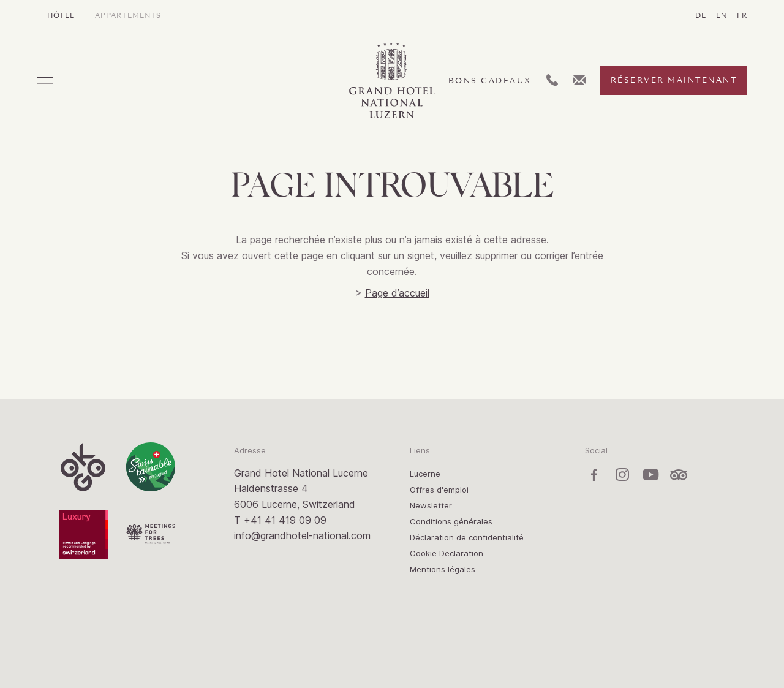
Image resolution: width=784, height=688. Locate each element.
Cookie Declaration (447, 553)
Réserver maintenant (674, 80)
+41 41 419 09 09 (285, 520)
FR (742, 15)
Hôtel (61, 15)
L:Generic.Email (579, 80)
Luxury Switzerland (83, 534)
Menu (45, 81)
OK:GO (83, 467)
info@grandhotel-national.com (302, 535)
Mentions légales (443, 569)
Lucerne (425, 474)
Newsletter (431, 505)
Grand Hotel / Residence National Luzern (392, 81)
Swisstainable (151, 467)
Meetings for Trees (151, 534)
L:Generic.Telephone (552, 80)
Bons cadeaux (490, 81)
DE (701, 15)
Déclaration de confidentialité (467, 537)
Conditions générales (451, 521)
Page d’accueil (397, 293)
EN (722, 15)
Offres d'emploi (439, 490)
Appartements (128, 15)
